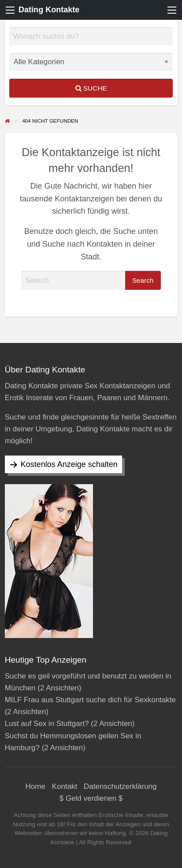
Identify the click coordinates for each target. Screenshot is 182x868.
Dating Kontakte (49, 10)
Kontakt (65, 786)
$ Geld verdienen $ (91, 798)
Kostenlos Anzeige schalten (69, 464)
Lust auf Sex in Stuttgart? (47, 724)
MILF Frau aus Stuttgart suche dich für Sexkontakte (90, 700)
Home (35, 786)
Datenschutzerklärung (120, 786)
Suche (91, 88)
